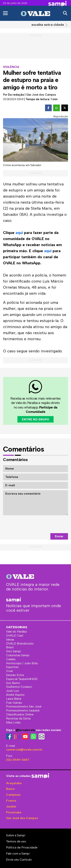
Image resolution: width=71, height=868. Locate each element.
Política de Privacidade (22, 847)
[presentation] (39, 524)
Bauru (10, 789)
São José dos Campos (22, 818)
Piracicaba (14, 812)
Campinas (13, 795)
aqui (19, 233)
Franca (11, 801)
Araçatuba (14, 783)
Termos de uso (16, 841)
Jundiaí (11, 806)
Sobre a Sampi (16, 835)
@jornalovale (25, 730)
